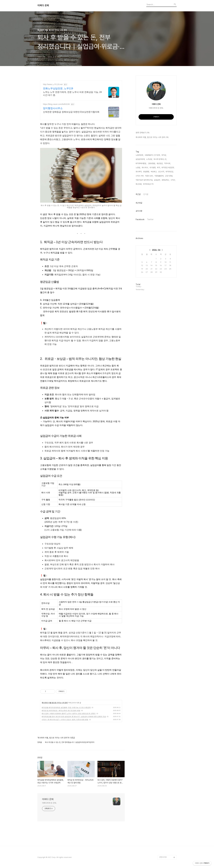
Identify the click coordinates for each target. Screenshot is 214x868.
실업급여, (157, 180)
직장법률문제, (159, 176)
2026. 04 (156, 250)
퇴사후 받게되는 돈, (160, 159)
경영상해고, (166, 180)
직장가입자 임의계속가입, (144, 180)
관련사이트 (163, 857)
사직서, (173, 180)
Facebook (140, 219)
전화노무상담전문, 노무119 (58, 88)
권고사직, (161, 172)
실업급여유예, (140, 159)
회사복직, (139, 172)
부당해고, (154, 172)
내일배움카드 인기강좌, (153, 155)
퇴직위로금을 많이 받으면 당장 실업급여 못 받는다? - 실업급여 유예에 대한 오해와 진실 (74, 717)
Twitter (150, 219)
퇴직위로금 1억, (148, 184)
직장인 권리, (149, 176)
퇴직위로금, (170, 172)
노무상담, (149, 159)
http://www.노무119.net (53, 84)
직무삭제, (167, 163)
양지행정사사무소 (53, 108)
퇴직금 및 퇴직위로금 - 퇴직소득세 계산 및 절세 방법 (61, 711)
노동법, (138, 168)
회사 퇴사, (145, 168)
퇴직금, (164, 155)
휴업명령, (146, 172)
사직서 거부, (140, 176)
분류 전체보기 (143, 133)
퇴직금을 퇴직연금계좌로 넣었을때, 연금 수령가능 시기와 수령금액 (66, 707)
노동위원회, (140, 155)
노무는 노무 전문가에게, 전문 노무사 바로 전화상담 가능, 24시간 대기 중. (72, 94)
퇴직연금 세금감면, (168, 168)
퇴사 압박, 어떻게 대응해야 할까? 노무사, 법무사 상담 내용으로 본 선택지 (69, 714)
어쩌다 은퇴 (43, 5)
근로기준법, (169, 176)
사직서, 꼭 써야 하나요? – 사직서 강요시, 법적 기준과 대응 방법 (65, 720)
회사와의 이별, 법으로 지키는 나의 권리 (55, 703)
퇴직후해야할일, (141, 163)
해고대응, (139, 184)
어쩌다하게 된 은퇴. (49, 803)
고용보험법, (152, 163)
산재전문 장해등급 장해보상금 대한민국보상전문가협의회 (71, 112)
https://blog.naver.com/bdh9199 (56, 104)
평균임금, (160, 163)
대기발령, (153, 168)
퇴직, (159, 168)
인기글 (146, 194)
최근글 (138, 194)
